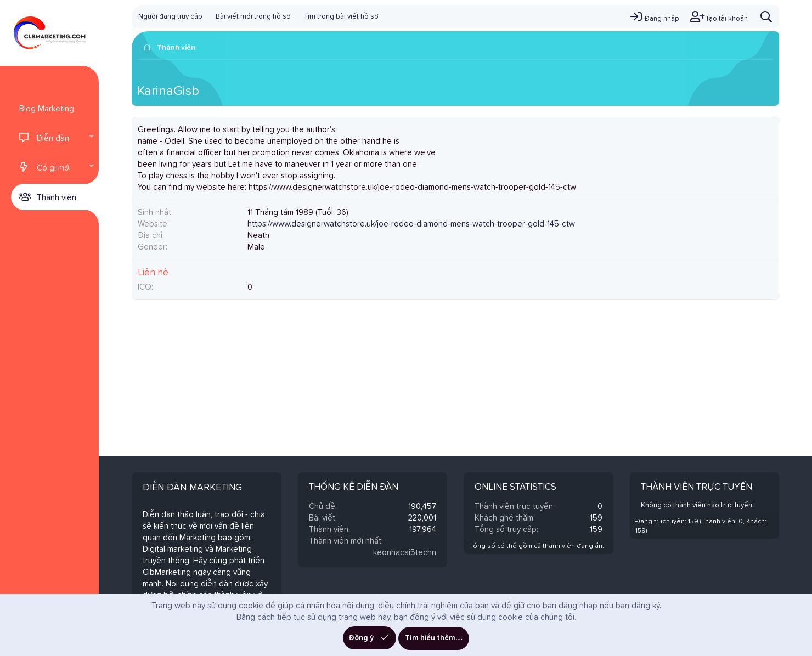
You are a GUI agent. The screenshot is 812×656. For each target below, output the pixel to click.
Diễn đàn (53, 138)
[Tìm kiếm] (766, 17)
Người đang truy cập (170, 17)
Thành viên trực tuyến (697, 487)
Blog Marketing (47, 109)
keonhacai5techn (405, 553)
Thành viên (57, 198)
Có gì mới (54, 168)
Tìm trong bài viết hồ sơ (341, 17)
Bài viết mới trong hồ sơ (253, 17)
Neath (258, 236)
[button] (91, 138)
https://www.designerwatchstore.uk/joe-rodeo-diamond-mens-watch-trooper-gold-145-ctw (411, 224)
